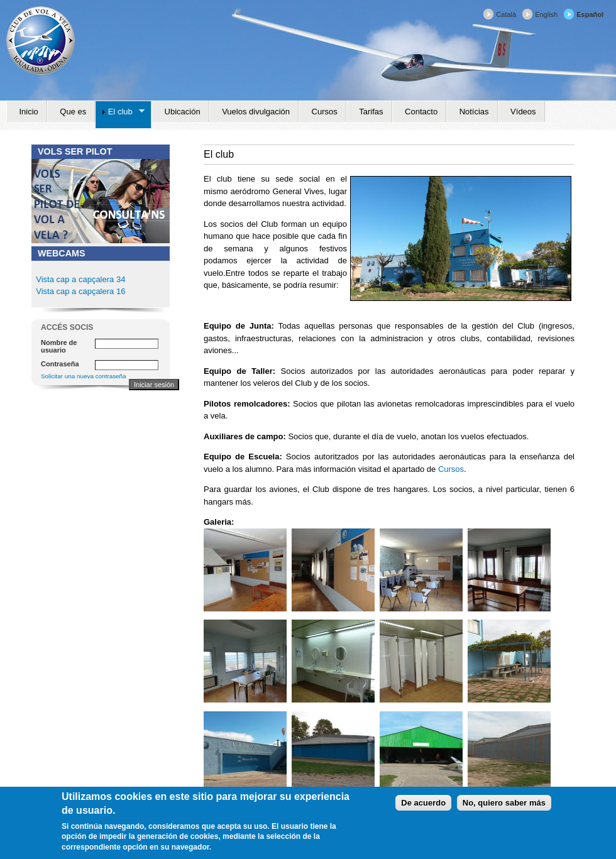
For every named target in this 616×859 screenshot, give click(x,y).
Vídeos (523, 112)
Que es (73, 112)
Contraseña (60, 364)
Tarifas (371, 112)
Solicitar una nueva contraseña (84, 376)
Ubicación (183, 112)
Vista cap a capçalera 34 (80, 279)
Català (506, 14)
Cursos (451, 469)
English (546, 14)
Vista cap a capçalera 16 (80, 291)
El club (120, 112)
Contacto (421, 112)
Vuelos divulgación (256, 112)
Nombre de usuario (59, 346)
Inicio (29, 112)
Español (590, 14)
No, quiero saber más (504, 803)
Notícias (474, 112)
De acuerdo (423, 803)
